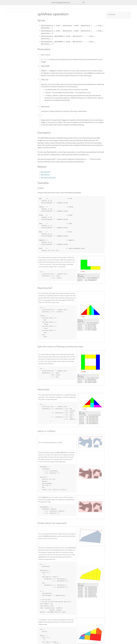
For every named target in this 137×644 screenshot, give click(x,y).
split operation (46, 171)
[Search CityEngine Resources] (67, 2)
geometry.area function (48, 177)
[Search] (84, 3)
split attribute (45, 174)
